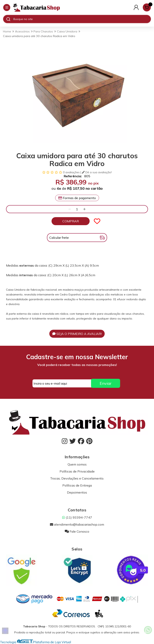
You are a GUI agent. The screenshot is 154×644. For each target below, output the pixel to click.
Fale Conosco (77, 531)
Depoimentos (77, 492)
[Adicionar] (84, 209)
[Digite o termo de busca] (82, 19)
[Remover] (70, 209)
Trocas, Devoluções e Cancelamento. (77, 478)
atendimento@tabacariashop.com (77, 524)
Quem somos (77, 464)
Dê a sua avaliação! (97, 172)
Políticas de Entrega (77, 485)
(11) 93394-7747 (77, 517)
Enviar (106, 383)
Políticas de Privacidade (77, 471)
